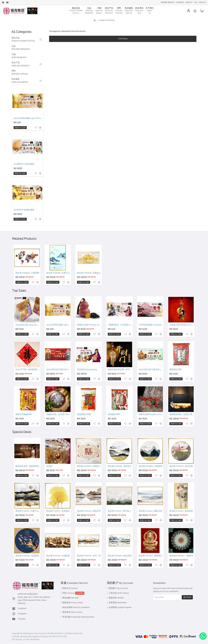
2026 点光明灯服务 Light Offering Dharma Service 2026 (28, 118)
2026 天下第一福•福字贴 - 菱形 (28, 370)
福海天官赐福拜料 (24, 415)
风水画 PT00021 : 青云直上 (119, 511)
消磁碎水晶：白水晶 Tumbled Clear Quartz (58, 415)
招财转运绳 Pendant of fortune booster (151, 415)
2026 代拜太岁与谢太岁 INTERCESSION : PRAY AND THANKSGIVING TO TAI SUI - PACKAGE (151, 370)
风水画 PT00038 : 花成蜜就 (27, 556)
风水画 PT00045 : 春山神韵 (120, 556)
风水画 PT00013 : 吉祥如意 (58, 511)
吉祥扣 (49, 466)
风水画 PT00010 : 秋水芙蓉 (181, 466)
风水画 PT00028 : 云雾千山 (58, 273)
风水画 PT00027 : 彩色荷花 (181, 511)
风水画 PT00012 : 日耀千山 (27, 511)
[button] (20, 128)
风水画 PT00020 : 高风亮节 (89, 511)
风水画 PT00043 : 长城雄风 (58, 556)
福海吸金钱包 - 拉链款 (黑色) (182, 415)
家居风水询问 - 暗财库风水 (27, 466)
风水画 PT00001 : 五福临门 (89, 466)
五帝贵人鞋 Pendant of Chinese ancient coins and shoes (182, 325)
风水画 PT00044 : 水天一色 (89, 556)
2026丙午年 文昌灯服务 (24, 164)
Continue (123, 39)
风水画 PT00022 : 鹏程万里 (150, 511)
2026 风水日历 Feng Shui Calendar (28, 325)
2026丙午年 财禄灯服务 (24, 210)
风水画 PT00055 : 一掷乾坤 (181, 556)
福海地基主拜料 (84, 415)
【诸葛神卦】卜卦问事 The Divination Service (120, 325)
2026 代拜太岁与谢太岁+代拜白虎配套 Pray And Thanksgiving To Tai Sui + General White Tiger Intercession (58, 370)
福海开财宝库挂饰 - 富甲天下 (120, 370)
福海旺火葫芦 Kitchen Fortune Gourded (89, 325)
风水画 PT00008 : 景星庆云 (120, 466)
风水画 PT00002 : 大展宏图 (27, 273)
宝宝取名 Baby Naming (87, 370)
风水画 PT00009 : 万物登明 (151, 466)
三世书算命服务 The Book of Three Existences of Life (151, 325)
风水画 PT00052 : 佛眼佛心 (150, 556)
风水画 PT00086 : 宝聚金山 (89, 273)
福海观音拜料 (114, 415)
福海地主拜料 (175, 370)
